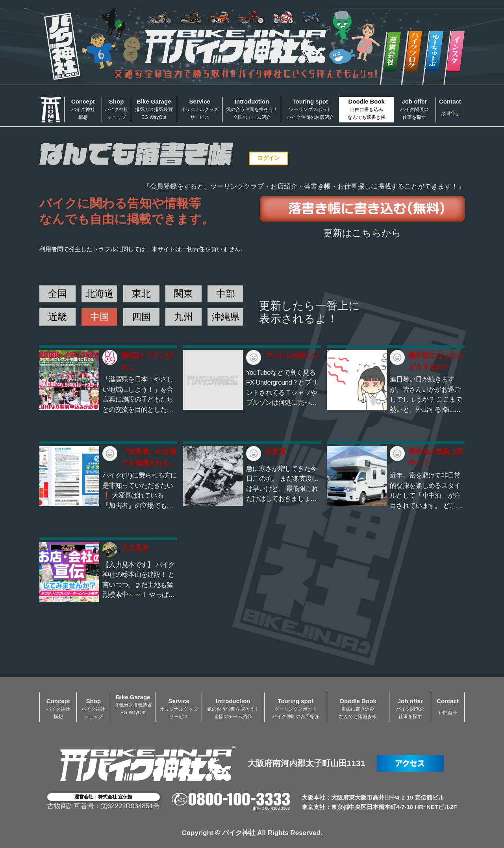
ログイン (269, 158)
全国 (57, 293)
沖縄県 (226, 317)
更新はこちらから (362, 233)
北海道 (100, 293)
